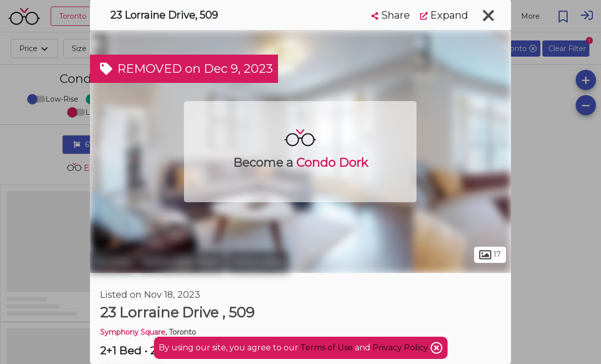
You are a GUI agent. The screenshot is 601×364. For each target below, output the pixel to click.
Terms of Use (327, 348)
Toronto (113, 262)
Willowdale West (181, 262)
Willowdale (258, 262)
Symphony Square (133, 332)
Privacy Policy (401, 348)
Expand (444, 15)
